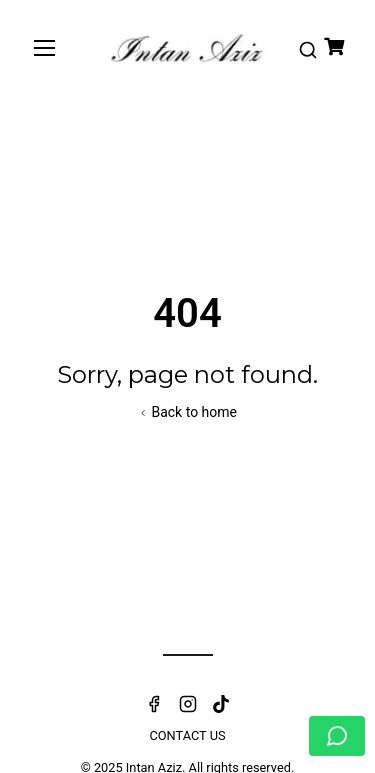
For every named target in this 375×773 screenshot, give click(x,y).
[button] (307, 48)
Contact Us (187, 735)
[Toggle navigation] (44, 47)
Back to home (187, 412)
